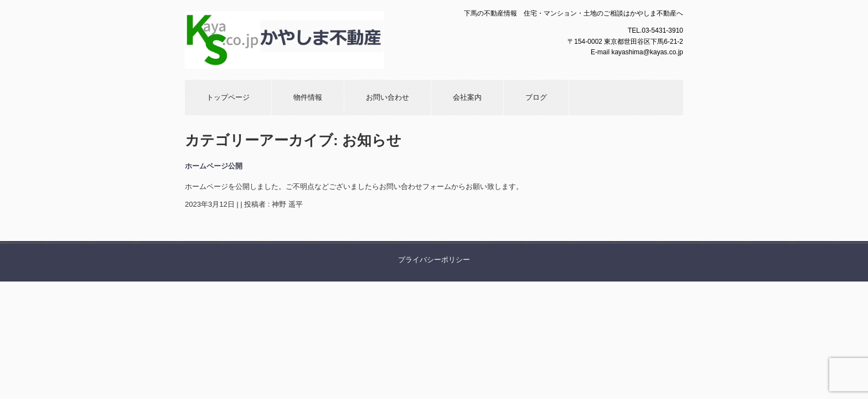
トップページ (228, 97)
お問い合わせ (387, 97)
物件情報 (308, 97)
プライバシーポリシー (434, 260)
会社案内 (467, 97)
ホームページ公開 (214, 166)
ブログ (536, 97)
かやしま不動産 (304, 40)
